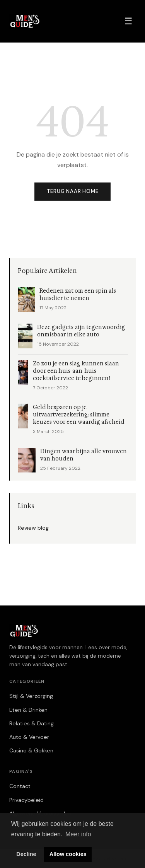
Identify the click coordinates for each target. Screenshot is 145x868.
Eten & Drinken (28, 710)
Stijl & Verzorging (31, 696)
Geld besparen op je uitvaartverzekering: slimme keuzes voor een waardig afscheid (79, 415)
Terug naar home (73, 191)
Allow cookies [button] (68, 854)
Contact (20, 786)
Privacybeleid (26, 800)
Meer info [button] (78, 834)
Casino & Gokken (31, 750)
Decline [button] (26, 854)
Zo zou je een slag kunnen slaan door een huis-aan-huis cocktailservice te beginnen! (76, 371)
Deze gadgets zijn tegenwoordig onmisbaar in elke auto (81, 331)
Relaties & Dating (32, 723)
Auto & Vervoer (29, 737)
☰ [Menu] (128, 21)
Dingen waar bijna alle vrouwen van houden (84, 455)
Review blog (33, 528)
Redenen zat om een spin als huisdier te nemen (78, 295)
